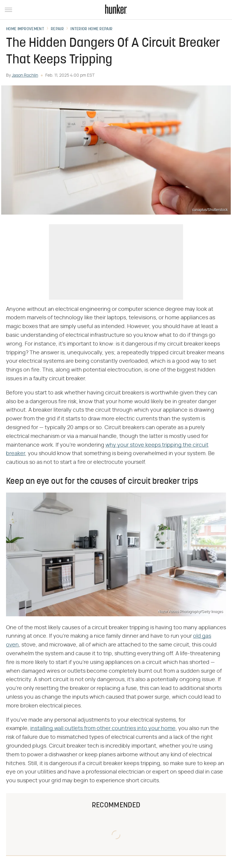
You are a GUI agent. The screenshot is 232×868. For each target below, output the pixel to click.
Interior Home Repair (91, 29)
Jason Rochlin (25, 75)
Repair (57, 29)
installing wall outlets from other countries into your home (103, 729)
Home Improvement (25, 29)
